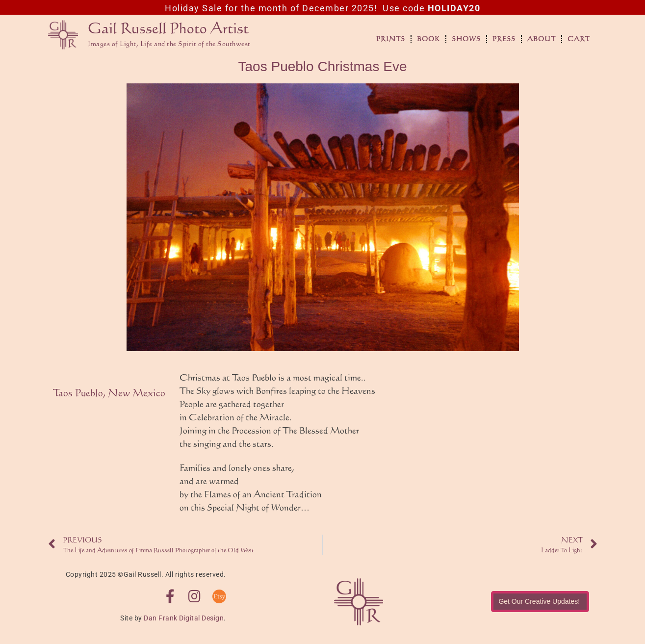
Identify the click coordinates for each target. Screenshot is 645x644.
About (542, 39)
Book (428, 39)
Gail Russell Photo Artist (168, 28)
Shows (466, 39)
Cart (579, 39)
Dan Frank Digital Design (184, 618)
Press (504, 39)
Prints (391, 39)
